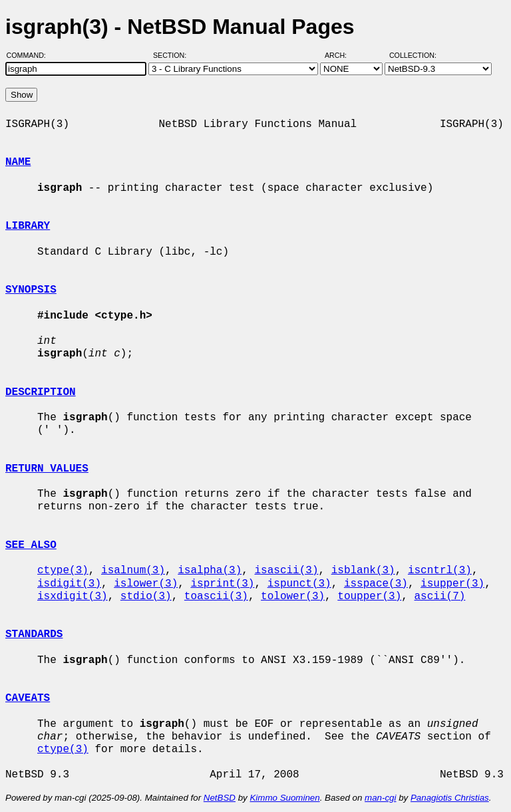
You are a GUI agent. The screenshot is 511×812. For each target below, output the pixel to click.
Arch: (342, 55)
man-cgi (380, 798)
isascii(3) (286, 571)
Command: (30, 55)
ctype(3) (63, 571)
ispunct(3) (299, 584)
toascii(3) (216, 597)
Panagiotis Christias (450, 798)
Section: (173, 55)
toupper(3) (369, 597)
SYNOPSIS (31, 290)
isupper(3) (452, 584)
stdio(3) (146, 597)
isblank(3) (363, 571)
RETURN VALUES (47, 469)
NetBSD (220, 798)
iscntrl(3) (440, 571)
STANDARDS (34, 634)
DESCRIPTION (41, 392)
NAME (18, 162)
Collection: (413, 55)
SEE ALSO (31, 545)
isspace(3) (376, 584)
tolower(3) (293, 597)
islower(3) (146, 584)
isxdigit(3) (73, 597)
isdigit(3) (69, 584)
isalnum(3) (133, 571)
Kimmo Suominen (284, 798)
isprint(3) (222, 584)
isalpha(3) (210, 571)
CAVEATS (28, 698)
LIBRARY (28, 226)
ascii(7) (440, 597)
